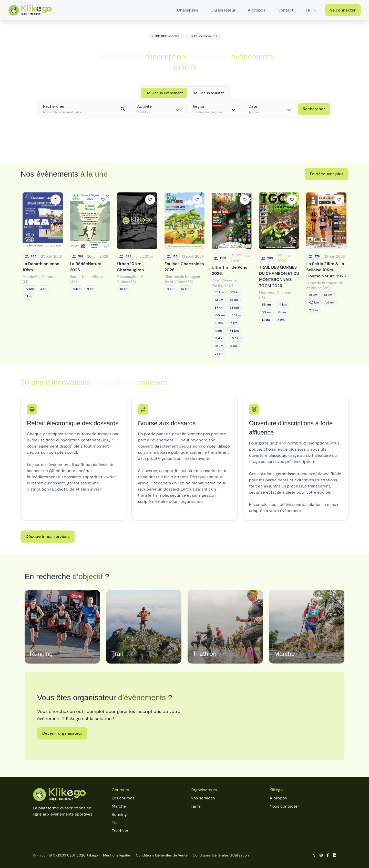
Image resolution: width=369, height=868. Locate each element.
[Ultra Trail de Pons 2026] (232, 275)
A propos (257, 10)
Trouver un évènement (164, 93)
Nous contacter (284, 806)
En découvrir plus (327, 174)
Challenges (188, 10)
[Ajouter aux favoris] (56, 200)
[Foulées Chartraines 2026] (185, 275)
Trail (116, 823)
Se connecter (343, 10)
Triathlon (120, 831)
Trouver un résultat (208, 93)
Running (119, 814)
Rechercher (314, 109)
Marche (119, 806)
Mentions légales (117, 855)
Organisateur (223, 10)
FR (312, 10)
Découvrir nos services (48, 536)
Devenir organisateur (62, 733)
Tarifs (196, 806)
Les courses (123, 798)
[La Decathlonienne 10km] (43, 275)
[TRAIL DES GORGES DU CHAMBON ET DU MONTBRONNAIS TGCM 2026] (279, 275)
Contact (286, 10)
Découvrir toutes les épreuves (184, 146)
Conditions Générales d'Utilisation (221, 855)
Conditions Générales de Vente (162, 855)
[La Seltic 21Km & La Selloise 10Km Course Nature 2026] (326, 275)
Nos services (203, 798)
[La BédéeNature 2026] (90, 275)
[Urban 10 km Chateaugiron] (137, 275)
